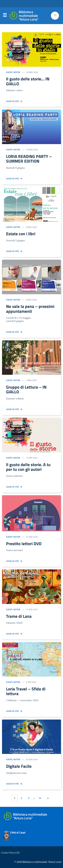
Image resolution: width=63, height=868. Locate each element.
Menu (5, 16)
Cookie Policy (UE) (10, 853)
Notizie (17, 72)
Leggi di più (14, 101)
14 (40, 798)
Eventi (9, 72)
